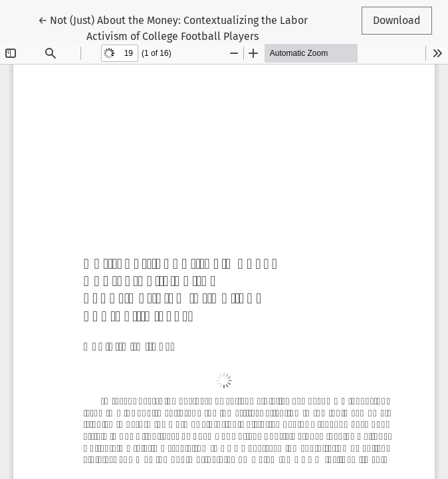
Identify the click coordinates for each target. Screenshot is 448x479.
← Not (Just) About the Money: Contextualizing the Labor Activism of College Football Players (173, 27)
